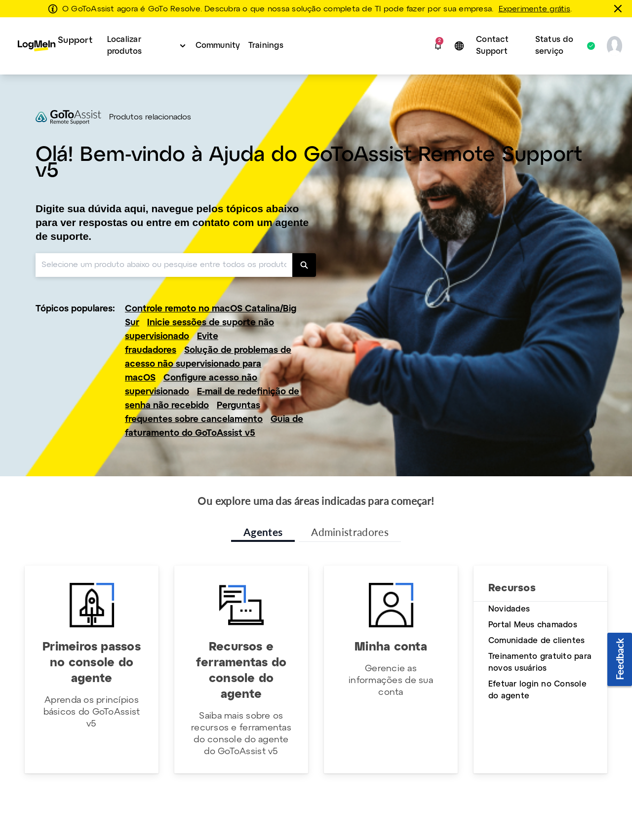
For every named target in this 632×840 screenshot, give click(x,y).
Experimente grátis (534, 9)
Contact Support (492, 46)
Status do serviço (560, 46)
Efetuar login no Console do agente (537, 690)
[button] (438, 46)
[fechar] (620, 8)
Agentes (263, 532)
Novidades (509, 609)
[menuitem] (55, 46)
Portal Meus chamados (533, 625)
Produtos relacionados (150, 117)
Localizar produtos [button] (125, 46)
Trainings (266, 46)
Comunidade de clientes (536, 641)
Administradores (350, 532)
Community (218, 46)
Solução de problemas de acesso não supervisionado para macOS (208, 364)
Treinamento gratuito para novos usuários (540, 663)
